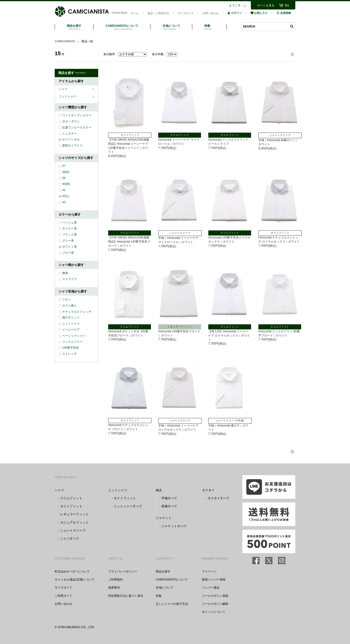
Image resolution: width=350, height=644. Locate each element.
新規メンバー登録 (214, 580)
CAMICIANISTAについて (172, 580)
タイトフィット (71, 506)
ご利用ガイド (63, 596)
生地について (165, 588)
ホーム (135, 13)
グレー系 (68, 241)
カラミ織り (70, 306)
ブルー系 (68, 253)
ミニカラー (70, 134)
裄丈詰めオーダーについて (72, 571)
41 (64, 190)
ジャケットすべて (174, 526)
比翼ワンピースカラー (77, 127)
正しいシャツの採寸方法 (172, 604)
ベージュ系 (70, 223)
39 (64, 178)
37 (64, 166)
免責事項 (114, 588)
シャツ (64, 89)
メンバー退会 (211, 588)
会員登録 (284, 13)
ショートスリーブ (73, 531)
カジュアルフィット (74, 522)
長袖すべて (169, 506)
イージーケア (71, 330)
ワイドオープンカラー (77, 115)
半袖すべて (169, 498)
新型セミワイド (72, 145)
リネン (67, 299)
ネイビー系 (70, 228)
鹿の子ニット (71, 317)
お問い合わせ (210, 13)
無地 (65, 273)
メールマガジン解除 (215, 604)
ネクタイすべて (219, 498)
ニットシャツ (68, 96)
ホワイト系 (70, 247)
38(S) (66, 172)
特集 (159, 596)
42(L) (66, 196)
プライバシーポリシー (123, 571)
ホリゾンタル (71, 139)
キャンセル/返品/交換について (74, 580)
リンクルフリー (72, 342)
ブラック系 (70, 235)
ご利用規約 (115, 580)
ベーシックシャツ (74, 336)
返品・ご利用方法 (158, 13)
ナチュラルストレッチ (77, 312)
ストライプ (70, 279)
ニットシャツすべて (128, 506)
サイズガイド (186, 13)
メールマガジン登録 (215, 596)
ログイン (235, 13)
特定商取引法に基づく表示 (126, 596)
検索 (292, 26)
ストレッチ (70, 354)
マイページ (209, 571)
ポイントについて (214, 612)
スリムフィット (71, 498)
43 (64, 202)
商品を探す (163, 571)
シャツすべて (70, 539)
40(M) (66, 184)
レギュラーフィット (74, 514)
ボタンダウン (71, 121)
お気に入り (259, 13)
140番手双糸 (70, 348)
